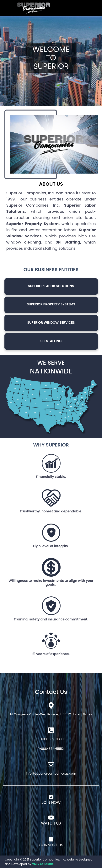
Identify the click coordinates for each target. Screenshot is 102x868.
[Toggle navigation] (83, 8)
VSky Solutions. (43, 864)
